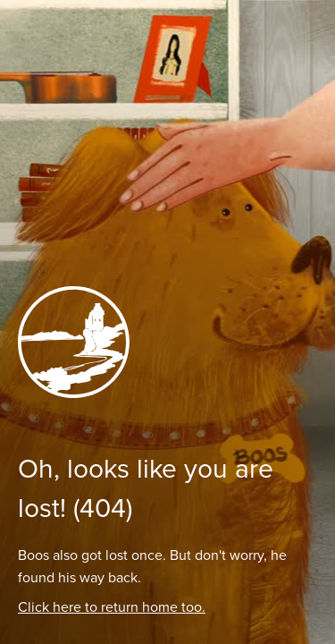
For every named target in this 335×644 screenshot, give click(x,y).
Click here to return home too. (112, 607)
